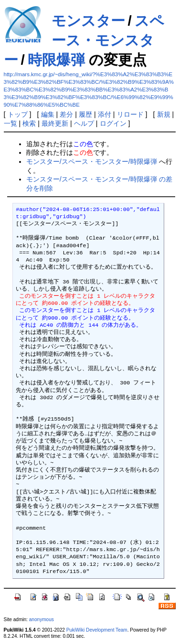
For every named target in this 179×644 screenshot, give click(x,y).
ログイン (113, 123)
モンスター (88, 21)
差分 (66, 114)
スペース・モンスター (84, 40)
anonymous (42, 619)
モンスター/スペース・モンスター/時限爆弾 (92, 161)
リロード (130, 114)
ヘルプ (84, 123)
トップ (18, 114)
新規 (164, 114)
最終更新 (55, 123)
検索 (29, 123)
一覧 (11, 123)
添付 (105, 114)
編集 (48, 114)
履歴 (85, 114)
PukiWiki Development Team (97, 630)
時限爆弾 (56, 60)
